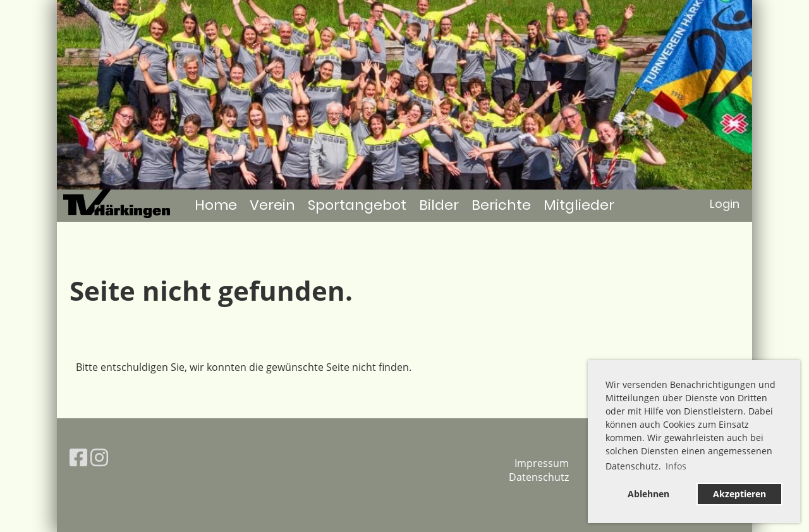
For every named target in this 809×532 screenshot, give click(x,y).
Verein (272, 205)
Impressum (542, 463)
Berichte (501, 205)
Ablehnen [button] (648, 494)
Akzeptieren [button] (739, 494)
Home (216, 205)
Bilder (439, 205)
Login (725, 204)
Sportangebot (357, 205)
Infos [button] (676, 466)
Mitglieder (579, 205)
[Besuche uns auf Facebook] (78, 457)
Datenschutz (539, 477)
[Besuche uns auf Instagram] (99, 457)
